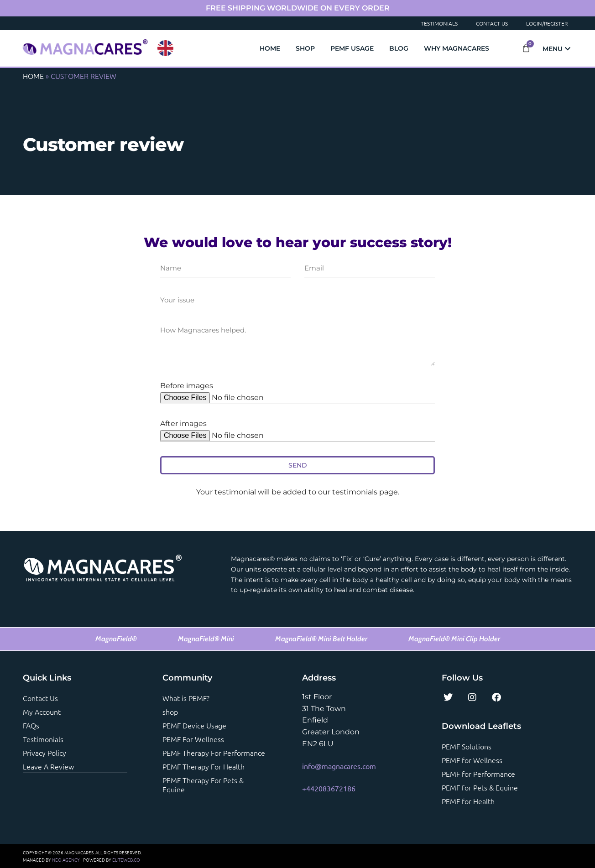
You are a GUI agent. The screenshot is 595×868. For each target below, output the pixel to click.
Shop (305, 48)
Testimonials (439, 23)
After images (183, 424)
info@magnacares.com (339, 766)
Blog (399, 48)
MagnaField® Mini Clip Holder (454, 639)
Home (270, 48)
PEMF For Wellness (193, 739)
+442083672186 (329, 788)
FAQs (31, 725)
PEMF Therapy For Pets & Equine (203, 785)
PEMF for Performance (478, 774)
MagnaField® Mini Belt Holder (321, 639)
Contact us (40, 698)
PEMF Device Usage (194, 725)
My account (42, 712)
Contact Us (492, 23)
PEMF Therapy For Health (204, 766)
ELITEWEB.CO (126, 860)
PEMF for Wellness (472, 760)
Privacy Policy (44, 753)
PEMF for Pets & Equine (480, 787)
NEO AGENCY (66, 860)
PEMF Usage (352, 48)
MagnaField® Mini (206, 639)
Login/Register (547, 23)
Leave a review (48, 766)
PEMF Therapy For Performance (214, 753)
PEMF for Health (468, 801)
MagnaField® (116, 639)
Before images (187, 386)
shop (170, 712)
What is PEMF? (186, 698)
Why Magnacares (457, 48)
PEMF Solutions (467, 746)
